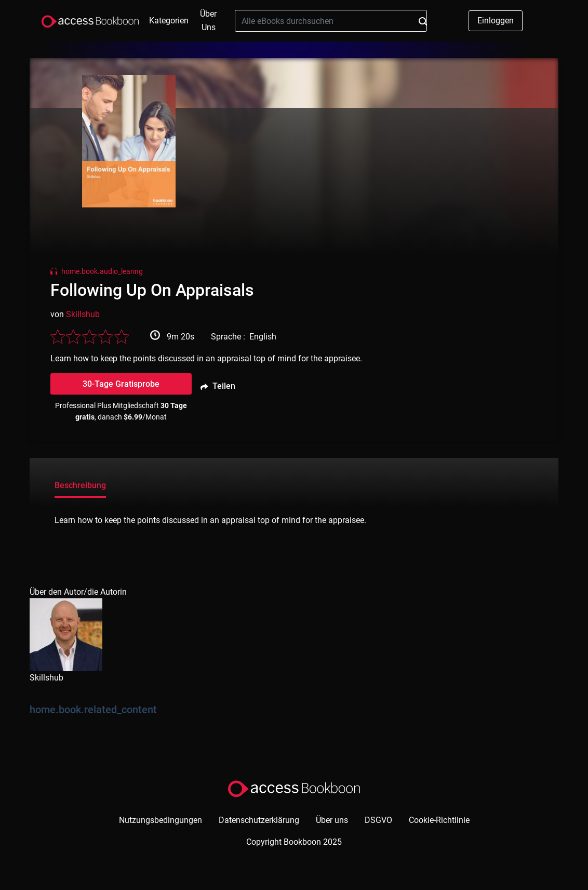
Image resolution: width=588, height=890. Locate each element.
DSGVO (378, 820)
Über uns (208, 21)
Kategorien (169, 21)
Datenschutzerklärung (259, 820)
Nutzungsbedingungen (161, 820)
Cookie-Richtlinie (439, 820)
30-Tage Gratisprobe (121, 384)
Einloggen (496, 21)
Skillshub (83, 314)
